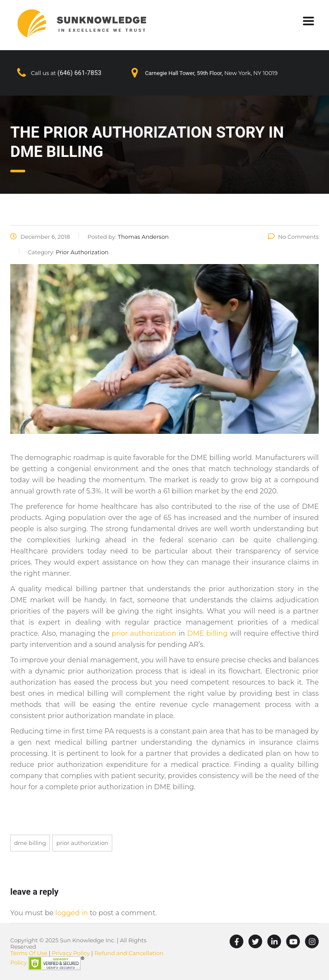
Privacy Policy (71, 953)
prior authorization (144, 633)
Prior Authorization (82, 843)
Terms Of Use (29, 953)
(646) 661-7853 (79, 73)
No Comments (293, 237)
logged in (72, 913)
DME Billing (30, 843)
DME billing (207, 633)
